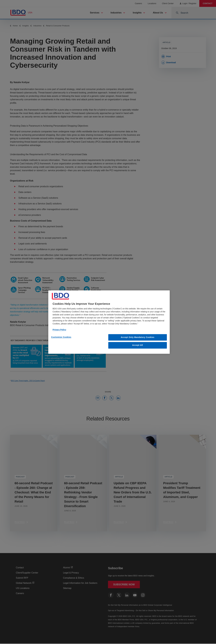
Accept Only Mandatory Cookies (138, 337)
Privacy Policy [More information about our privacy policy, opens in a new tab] (59, 330)
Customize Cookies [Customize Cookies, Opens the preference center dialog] (61, 337)
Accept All (138, 345)
